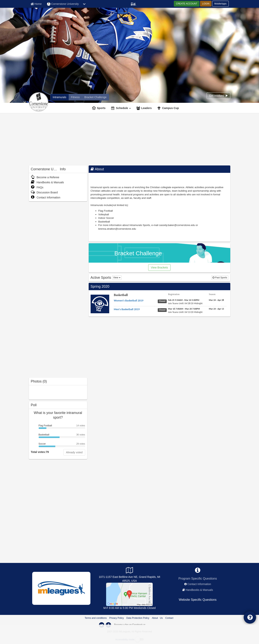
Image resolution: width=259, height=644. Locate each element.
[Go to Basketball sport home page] (100, 304)
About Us (157, 618)
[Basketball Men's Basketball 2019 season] (217, 309)
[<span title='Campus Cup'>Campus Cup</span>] (169, 108)
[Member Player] (133, 3)
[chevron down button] (84, 4)
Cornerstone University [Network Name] (63, 4)
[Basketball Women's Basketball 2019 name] (129, 300)
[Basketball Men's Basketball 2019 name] (127, 309)
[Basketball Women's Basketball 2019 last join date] (185, 303)
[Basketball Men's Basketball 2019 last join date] (185, 312)
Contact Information (46, 197)
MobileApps (220, 4)
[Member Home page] (36, 4)
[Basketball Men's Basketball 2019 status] (163, 310)
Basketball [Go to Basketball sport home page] (121, 295)
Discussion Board (44, 192)
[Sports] (99, 108)
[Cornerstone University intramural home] (60, 97)
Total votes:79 (40, 452)
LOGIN (206, 4)
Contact (169, 618)
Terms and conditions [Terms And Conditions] (96, 618)
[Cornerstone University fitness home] (75, 97)
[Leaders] (145, 108)
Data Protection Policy (138, 618)
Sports (101, 108)
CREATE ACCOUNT (187, 4)
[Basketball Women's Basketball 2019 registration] (184, 300)
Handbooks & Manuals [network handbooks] (199, 590)
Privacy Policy (117, 618)
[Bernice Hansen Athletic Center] (129, 594)
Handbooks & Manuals (47, 182)
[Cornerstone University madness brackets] (95, 97)
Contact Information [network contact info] (199, 584)
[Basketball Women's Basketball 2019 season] (217, 300)
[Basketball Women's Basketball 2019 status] (163, 301)
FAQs (37, 187)
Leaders (146, 108)
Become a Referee (45, 177)
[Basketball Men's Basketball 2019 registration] (184, 309)
